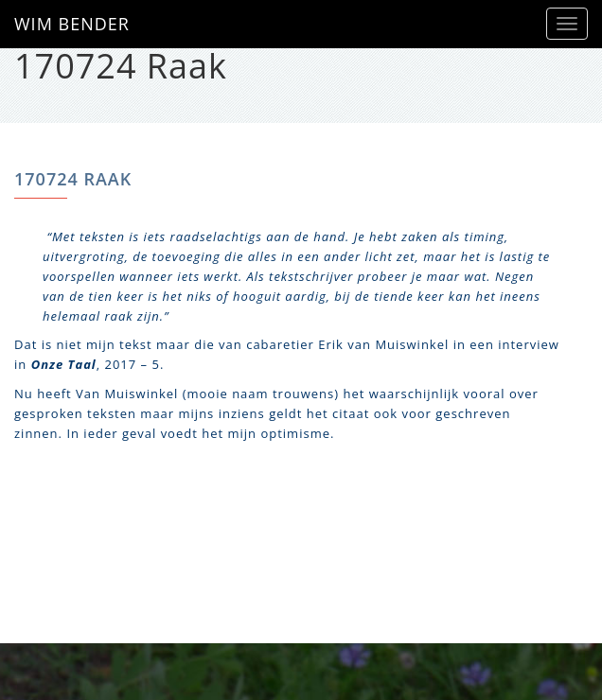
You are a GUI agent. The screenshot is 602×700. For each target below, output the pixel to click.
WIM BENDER (72, 24)
